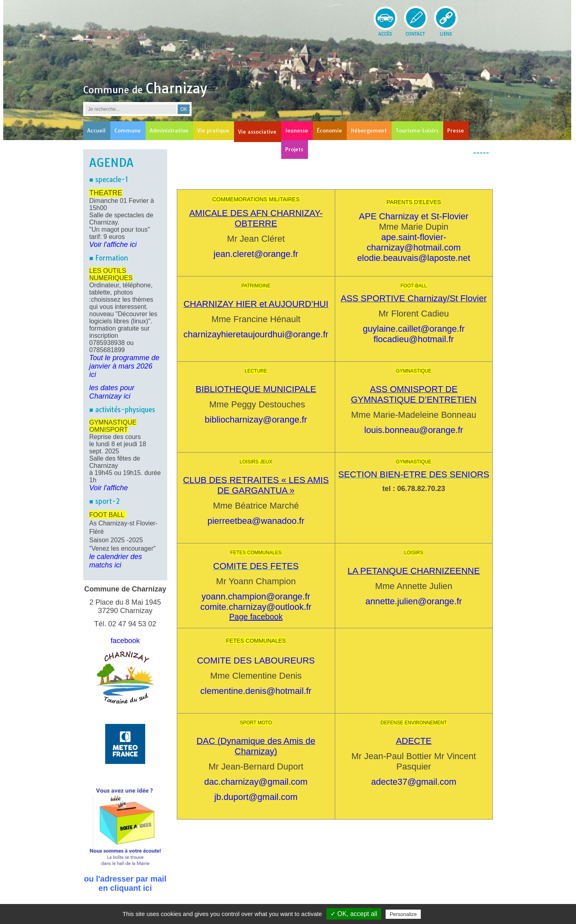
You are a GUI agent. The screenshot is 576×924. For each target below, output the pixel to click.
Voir (95, 488)
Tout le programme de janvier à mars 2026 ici (124, 366)
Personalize (403, 914)
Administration (169, 130)
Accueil (96, 130)
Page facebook (256, 617)
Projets (294, 149)
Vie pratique (213, 130)
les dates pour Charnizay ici (112, 392)
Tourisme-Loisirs (417, 130)
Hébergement (369, 130)
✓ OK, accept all (354, 914)
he (124, 488)
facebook (125, 641)
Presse (456, 130)
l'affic (111, 488)
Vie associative (257, 132)
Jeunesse (297, 130)
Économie (329, 130)
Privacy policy (442, 914)
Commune (128, 130)
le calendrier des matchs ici (116, 561)
